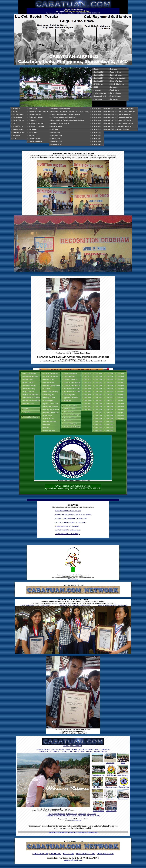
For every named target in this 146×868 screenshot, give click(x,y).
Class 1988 (99, 410)
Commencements (50, 383)
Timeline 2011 (109, 120)
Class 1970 (110, 404)
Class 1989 (99, 407)
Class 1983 (99, 425)
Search (97, 69)
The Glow (27, 409)
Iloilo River (55, 129)
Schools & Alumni (117, 75)
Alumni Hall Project (71, 424)
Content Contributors (31, 417)
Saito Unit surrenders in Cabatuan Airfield (66, 114)
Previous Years (49, 380)
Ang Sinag (27, 412)
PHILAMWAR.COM (105, 854)
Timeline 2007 (109, 108)
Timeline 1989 (96, 141)
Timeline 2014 (99, 72)
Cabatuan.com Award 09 (72, 383)
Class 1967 (110, 413)
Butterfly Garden (49, 398)
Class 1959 (121, 377)
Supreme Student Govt (51, 413)
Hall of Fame (68, 421)
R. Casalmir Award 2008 (72, 392)
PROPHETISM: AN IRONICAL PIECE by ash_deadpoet (73, 515)
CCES (96, 87)
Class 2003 (88, 404)
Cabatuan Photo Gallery (72, 427)
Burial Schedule (116, 93)
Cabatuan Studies (35, 114)
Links (15, 123)
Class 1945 (121, 419)
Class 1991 (99, 401)
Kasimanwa (98, 99)
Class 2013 (88, 374)
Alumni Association (71, 406)
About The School (30, 374)
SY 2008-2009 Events (51, 374)
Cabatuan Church (101, 96)
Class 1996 (99, 386)
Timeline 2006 (99, 78)
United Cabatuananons (125, 123)
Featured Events (116, 72)
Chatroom (47, 425)
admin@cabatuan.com (75, 820)
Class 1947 (121, 413)
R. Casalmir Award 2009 (72, 389)
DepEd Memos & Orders (32, 398)
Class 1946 (121, 416)
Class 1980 (110, 374)
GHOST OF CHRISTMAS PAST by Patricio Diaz (71, 518)
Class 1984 (99, 422)
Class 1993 (99, 395)
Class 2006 (88, 395)
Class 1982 (99, 428)
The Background (70, 395)
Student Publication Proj (52, 386)
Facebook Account (20, 132)
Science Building (29, 389)
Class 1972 (110, 398)
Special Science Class (51, 404)
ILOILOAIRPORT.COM (86, 854)
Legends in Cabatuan (36, 117)
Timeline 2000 (96, 108)
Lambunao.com (57, 135)
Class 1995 (99, 389)
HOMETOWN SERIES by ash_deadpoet (68, 511)
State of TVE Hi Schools (32, 401)
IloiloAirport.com (100, 93)
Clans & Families (116, 81)
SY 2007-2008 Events (51, 377)
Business (32, 135)
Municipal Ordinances (37, 126)
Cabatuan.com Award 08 (72, 386)
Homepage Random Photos (39, 111)
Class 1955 (121, 389)
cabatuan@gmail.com (73, 860)
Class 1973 (110, 395)
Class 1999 (99, 377)
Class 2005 (88, 398)
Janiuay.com (56, 132)
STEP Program (49, 401)
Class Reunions (69, 412)
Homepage (68, 401)
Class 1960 (121, 374)
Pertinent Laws (29, 404)
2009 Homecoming (70, 409)
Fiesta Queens (18, 117)
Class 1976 (110, 386)
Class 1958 (121, 380)
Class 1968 (110, 410)
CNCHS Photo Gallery (51, 392)
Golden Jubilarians (71, 418)
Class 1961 (110, 431)
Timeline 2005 (99, 81)
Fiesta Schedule (116, 96)
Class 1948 (121, 410)
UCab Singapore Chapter (126, 108)
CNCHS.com (99, 84)
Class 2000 (99, 374)
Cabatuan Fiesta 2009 (31, 377)
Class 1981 (99, 431)
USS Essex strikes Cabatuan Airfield (64, 117)
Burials (15, 111)
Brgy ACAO (33, 108)
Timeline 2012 (99, 75)
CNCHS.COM (55, 854)
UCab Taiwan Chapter (125, 117)
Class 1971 (110, 401)
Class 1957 (121, 383)
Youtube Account (19, 129)
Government (33, 132)
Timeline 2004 (96, 120)
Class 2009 (88, 386)
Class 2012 (88, 377)
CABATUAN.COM (40, 854)
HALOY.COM (69, 854)
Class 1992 (99, 398)
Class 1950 (121, 404)
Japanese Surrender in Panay (62, 108)
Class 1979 (110, 377)
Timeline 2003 (96, 117)
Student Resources (50, 422)
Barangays (114, 87)
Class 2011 (88, 380)
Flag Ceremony (29, 392)
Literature (33, 120)
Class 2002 (88, 407)
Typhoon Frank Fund (71, 398)
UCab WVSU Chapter (125, 120)
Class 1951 (121, 401)
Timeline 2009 (109, 114)
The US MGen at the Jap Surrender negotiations (68, 120)
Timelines (114, 69)
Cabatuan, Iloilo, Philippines (72, 746)
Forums (46, 428)
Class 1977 (110, 383)
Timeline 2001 (96, 111)
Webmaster (33, 129)
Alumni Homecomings (72, 415)
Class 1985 (99, 419)
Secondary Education (51, 407)
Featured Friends (70, 377)
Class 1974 (110, 392)
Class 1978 (110, 380)
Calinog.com (56, 138)
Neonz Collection (50, 431)
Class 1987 (99, 413)
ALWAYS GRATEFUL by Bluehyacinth (68, 530)
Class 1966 (110, 416)
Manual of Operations (31, 395)
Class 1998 (99, 380)
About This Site (18, 126)
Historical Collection (118, 84)
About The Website (71, 374)
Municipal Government (37, 123)
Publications (115, 90)
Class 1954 (121, 392)
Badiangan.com (57, 141)
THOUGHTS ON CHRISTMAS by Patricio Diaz (70, 522)
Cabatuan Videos (36, 138)
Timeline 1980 (96, 138)
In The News (48, 416)
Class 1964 (110, 422)
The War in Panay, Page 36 (61, 123)
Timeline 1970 (96, 135)
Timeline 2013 (109, 126)
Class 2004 (88, 401)
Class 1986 (99, 416)
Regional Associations (118, 78)
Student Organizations (51, 410)
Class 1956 (121, 386)
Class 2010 (88, 383)
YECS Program (49, 395)
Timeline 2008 (109, 111)
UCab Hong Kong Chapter (126, 111)
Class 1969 (110, 407)
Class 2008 (88, 389)
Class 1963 (110, 425)
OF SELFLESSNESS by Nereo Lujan (67, 526)
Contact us (114, 99)
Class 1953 (121, 395)
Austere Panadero (124, 129)
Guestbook (17, 135)
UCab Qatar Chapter (124, 114)
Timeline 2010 (109, 117)
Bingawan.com (57, 144)
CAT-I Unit (47, 389)
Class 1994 (99, 392)
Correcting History (19, 114)
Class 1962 (110, 428)
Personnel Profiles (30, 386)
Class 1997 (99, 383)
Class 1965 (110, 419)
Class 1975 (110, 389)
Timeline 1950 (96, 129)
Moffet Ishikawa (57, 126)
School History (29, 380)
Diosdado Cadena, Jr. (125, 126)
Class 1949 (121, 407)
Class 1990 (99, 404)
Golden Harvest (49, 419)
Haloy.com (98, 90)
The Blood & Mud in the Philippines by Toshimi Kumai (70, 111)
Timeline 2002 (96, 114)
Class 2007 (88, 392)
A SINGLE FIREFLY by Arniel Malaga (67, 534)
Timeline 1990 (96, 144)
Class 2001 (88, 410)
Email (15, 138)
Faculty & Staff (29, 383)
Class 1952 (121, 398)
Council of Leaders (36, 141)
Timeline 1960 (96, 132)
